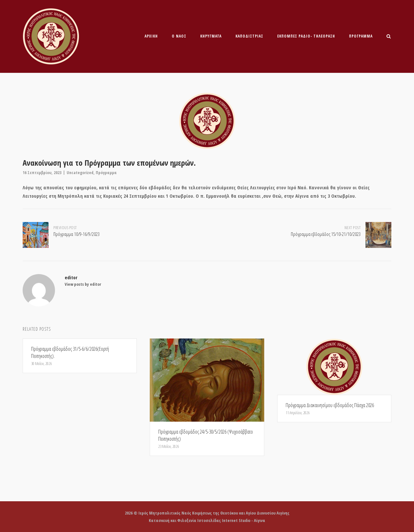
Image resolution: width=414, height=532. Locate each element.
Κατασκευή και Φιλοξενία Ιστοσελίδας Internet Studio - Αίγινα (207, 520)
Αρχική (151, 36)
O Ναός (179, 36)
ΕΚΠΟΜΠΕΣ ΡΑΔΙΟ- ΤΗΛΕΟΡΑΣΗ (306, 36)
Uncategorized (80, 172)
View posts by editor (83, 284)
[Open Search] (389, 37)
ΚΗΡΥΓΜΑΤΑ (211, 36)
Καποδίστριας (249, 36)
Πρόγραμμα (361, 36)
